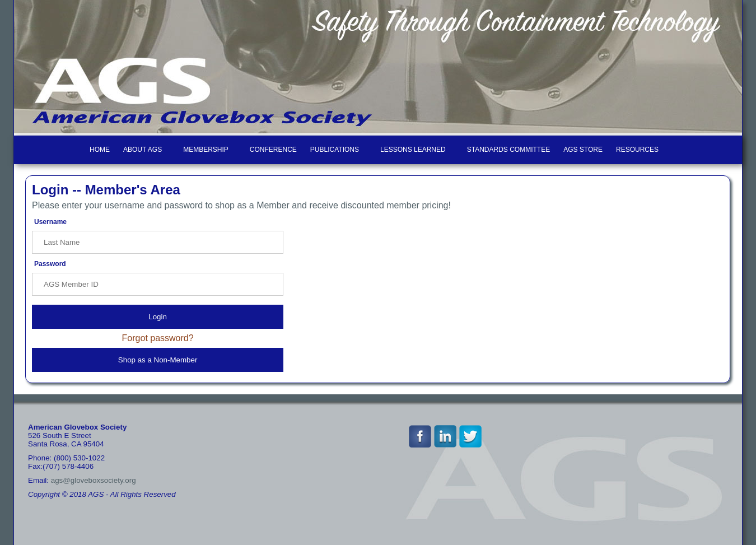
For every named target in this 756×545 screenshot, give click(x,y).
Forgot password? (158, 338)
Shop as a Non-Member (158, 360)
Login (158, 317)
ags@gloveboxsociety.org (94, 480)
